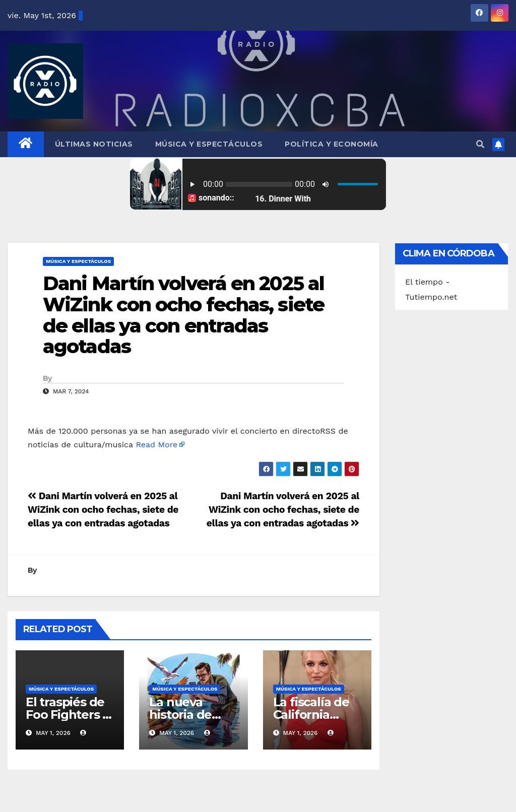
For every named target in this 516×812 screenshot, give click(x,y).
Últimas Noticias (94, 144)
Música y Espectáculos (209, 144)
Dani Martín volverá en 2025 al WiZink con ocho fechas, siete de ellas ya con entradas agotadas (183, 315)
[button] (480, 144)
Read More (156, 445)
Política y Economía (332, 144)
